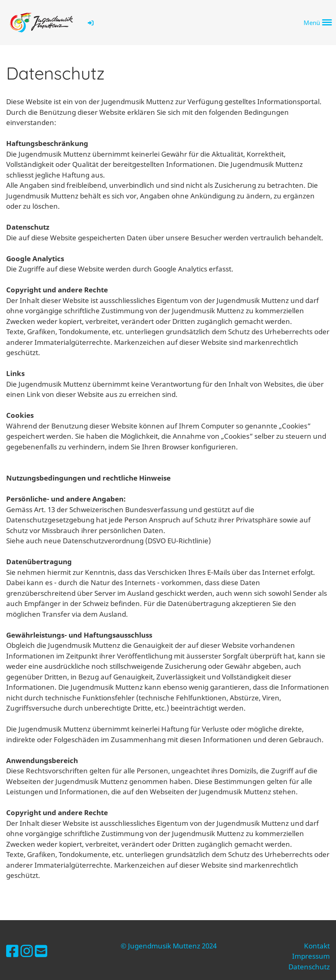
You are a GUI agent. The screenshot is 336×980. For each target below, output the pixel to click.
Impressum (311, 956)
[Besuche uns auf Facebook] (12, 951)
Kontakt (317, 946)
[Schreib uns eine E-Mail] (41, 951)
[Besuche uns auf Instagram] (27, 951)
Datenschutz (309, 967)
